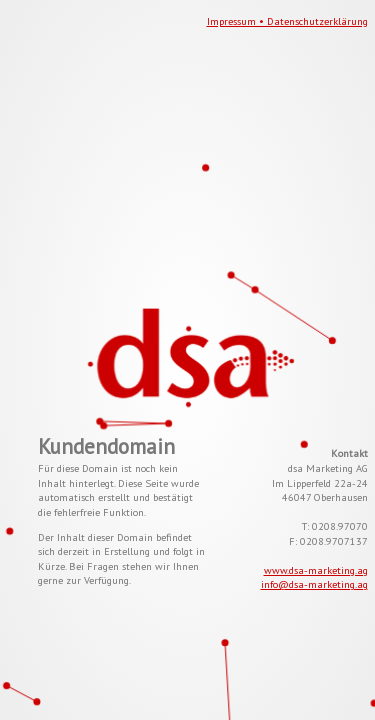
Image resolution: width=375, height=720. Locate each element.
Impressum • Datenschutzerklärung (287, 21)
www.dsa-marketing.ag (316, 570)
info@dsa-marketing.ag (314, 584)
